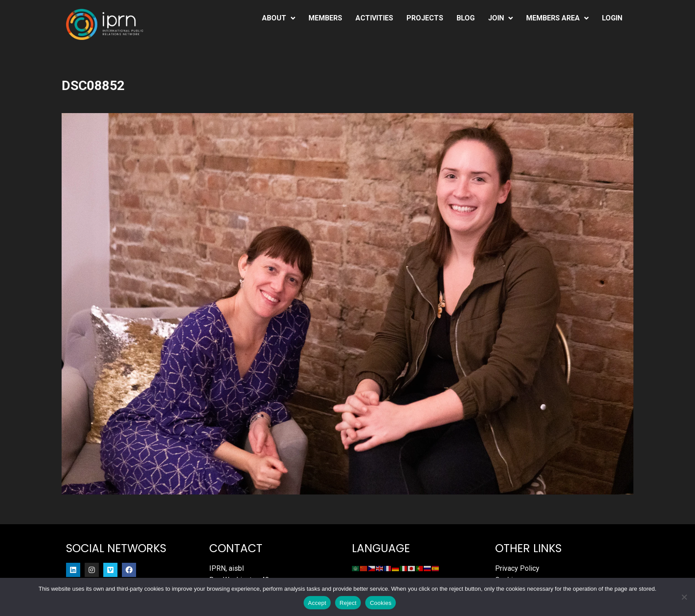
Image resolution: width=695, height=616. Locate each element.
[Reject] (684, 597)
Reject (348, 603)
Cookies (381, 603)
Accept (317, 603)
